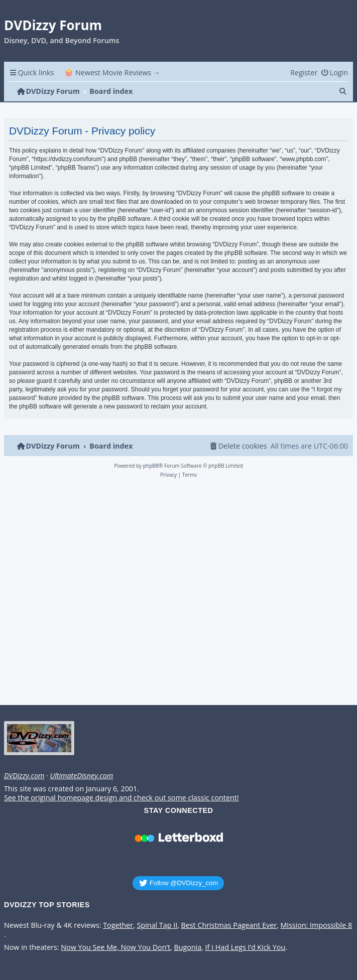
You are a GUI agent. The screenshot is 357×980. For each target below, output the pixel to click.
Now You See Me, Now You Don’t (115, 947)
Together (118, 925)
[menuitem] (334, 73)
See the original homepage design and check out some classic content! (122, 798)
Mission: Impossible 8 (317, 925)
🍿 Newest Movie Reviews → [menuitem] (112, 73)
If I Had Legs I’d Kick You (246, 947)
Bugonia (188, 947)
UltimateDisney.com (81, 776)
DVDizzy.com (24, 776)
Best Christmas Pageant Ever (229, 925)
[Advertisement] (177, 595)
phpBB (151, 466)
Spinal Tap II (157, 925)
